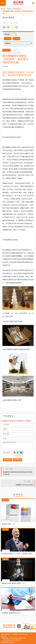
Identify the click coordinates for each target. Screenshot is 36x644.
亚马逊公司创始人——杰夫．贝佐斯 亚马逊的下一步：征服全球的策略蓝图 (18, 554)
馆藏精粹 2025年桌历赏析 (18, 483)
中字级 (12, 23)
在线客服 (33, 3)
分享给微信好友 (8, 27)
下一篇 (16, 39)
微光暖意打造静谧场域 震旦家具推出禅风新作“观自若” (18, 471)
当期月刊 (9, 9)
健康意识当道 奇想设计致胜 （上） (14, 583)
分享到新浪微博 (4, 27)
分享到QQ (16, 27)
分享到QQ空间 (12, 27)
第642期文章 (17, 9)
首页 (4, 9)
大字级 (16, 23)
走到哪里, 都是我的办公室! (11, 613)
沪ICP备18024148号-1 (7, 642)
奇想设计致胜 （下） (9, 524)
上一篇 (8, 39)
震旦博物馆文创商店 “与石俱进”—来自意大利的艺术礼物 (18, 12)
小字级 (8, 23)
